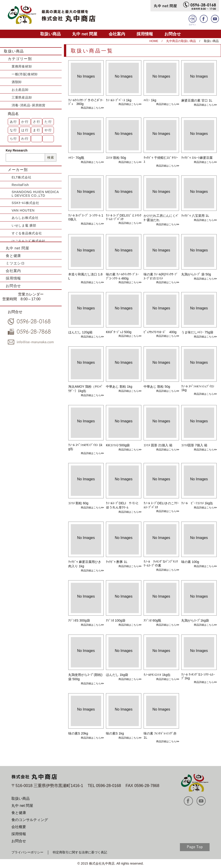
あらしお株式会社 (25, 218)
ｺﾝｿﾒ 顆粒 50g (116, 158)
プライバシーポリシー (27, 852)
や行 (48, 130)
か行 (25, 122)
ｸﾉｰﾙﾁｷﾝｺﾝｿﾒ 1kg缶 (157, 675)
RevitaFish (20, 185)
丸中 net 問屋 (85, 34)
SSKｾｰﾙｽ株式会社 (25, 203)
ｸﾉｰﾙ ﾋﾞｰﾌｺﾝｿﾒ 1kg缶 (197, 503)
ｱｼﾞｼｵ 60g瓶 (152, 620)
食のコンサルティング (30, 820)
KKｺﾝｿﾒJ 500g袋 (118, 445)
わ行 (25, 139)
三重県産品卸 (22, 97)
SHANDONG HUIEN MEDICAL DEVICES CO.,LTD (35, 194)
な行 (14, 130)
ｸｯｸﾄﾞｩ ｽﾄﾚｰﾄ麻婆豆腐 (197, 158)
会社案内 (117, 34)
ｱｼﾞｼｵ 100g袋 (116, 620)
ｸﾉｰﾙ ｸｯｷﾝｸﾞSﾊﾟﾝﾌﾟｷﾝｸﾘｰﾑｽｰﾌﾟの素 (161, 563)
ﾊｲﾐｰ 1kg (150, 100)
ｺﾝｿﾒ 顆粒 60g (78, 503)
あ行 (14, 122)
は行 (25, 130)
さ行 (37, 122)
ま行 (37, 130)
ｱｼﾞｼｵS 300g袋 (79, 620)
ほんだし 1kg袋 (117, 675)
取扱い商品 (50, 34)
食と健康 (13, 256)
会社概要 (19, 827)
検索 (51, 157)
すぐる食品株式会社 (27, 233)
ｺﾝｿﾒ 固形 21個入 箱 (158, 445)
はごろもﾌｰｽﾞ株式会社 (29, 241)
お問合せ (173, 34)
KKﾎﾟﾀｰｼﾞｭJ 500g (119, 332)
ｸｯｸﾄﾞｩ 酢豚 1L (117, 562)
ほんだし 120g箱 (80, 332)
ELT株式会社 (21, 177)
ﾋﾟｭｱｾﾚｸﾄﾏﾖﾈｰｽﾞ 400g (160, 332)
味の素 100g (190, 562)
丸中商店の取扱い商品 (181, 41)
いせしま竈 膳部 (24, 225)
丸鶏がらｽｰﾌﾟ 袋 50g (196, 274)
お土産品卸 (20, 90)
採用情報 (145, 34)
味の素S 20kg (78, 733)
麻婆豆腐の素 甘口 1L (197, 100)
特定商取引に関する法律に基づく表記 (80, 852)
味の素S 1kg (115, 733)
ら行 (14, 139)
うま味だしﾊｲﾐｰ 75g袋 (197, 332)
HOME (154, 41)
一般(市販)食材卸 (25, 74)
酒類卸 (17, 82)
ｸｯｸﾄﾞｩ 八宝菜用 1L (195, 216)
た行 (48, 122)
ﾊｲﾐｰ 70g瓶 (76, 158)
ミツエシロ (15, 263)
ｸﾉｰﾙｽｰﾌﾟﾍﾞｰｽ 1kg (119, 100)
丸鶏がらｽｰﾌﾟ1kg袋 (195, 620)
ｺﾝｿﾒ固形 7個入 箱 (194, 445)
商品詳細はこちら (91, 108)
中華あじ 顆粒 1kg (119, 387)
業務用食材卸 (22, 66)
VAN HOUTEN (23, 210)
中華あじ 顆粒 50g (157, 387)
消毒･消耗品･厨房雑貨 (29, 105)
